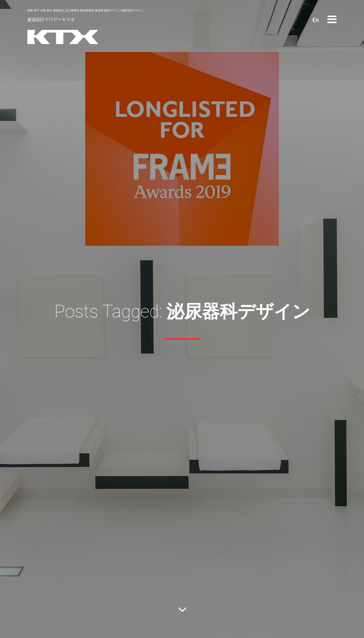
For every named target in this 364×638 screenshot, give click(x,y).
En (316, 20)
